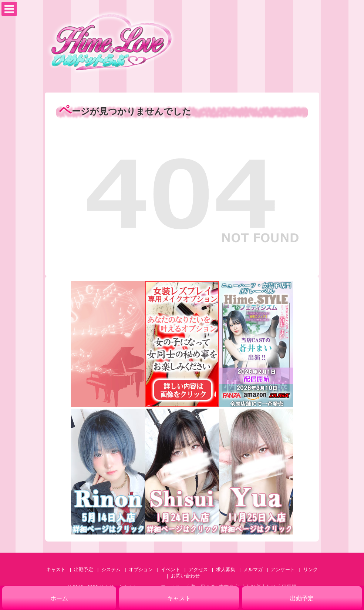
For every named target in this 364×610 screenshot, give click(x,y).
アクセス (198, 569)
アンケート (283, 569)
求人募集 (226, 569)
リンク (311, 569)
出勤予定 (84, 569)
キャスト (56, 569)
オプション (141, 569)
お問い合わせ (185, 576)
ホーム (59, 598)
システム (111, 569)
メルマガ (253, 569)
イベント (171, 569)
